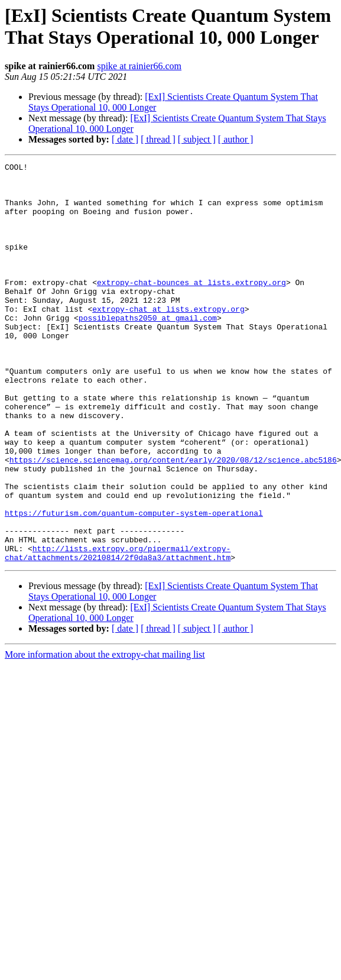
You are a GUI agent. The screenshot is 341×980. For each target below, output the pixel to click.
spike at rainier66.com (139, 66)
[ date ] (125, 139)
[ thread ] (158, 139)
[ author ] (236, 139)
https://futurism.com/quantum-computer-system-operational (134, 584)
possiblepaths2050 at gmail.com (148, 350)
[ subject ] (197, 139)
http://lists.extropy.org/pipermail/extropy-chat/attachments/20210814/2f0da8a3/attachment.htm (118, 632)
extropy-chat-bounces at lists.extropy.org (191, 307)
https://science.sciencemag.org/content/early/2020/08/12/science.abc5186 (173, 520)
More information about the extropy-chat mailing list (105, 734)
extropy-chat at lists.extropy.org (168, 339)
